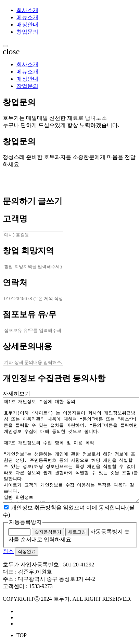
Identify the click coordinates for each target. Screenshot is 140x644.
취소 (8, 551)
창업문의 (27, 32)
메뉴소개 (27, 17)
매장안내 (27, 25)
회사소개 (27, 10)
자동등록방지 (25, 522)
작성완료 (27, 551)
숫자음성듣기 (48, 532)
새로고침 (77, 532)
